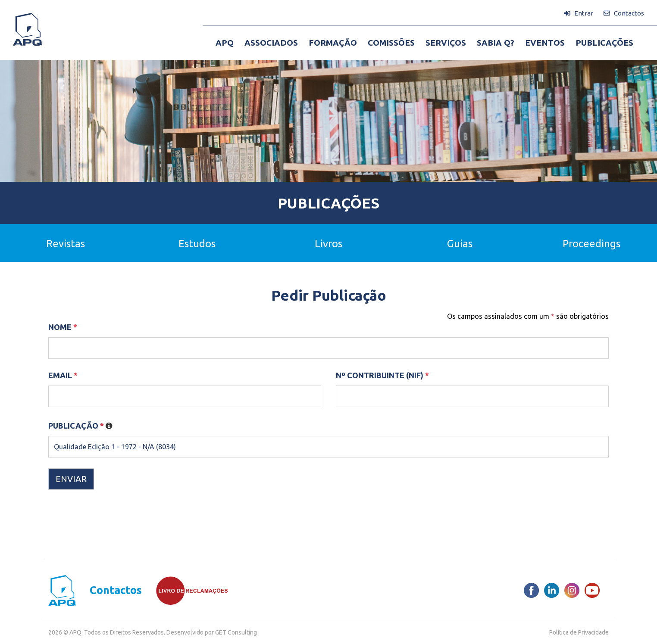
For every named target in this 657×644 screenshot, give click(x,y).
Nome (63, 327)
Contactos (116, 590)
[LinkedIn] (552, 590)
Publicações (328, 203)
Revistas (66, 244)
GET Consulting (236, 632)
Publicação (80, 426)
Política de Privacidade (579, 632)
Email (63, 375)
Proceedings (591, 244)
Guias (460, 244)
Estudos (197, 244)
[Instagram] (572, 590)
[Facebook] (531, 590)
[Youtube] (592, 590)
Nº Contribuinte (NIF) (382, 375)
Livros (328, 244)
